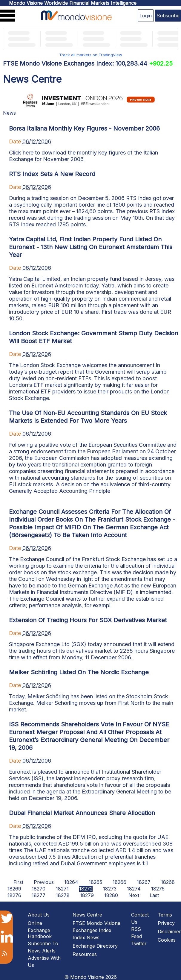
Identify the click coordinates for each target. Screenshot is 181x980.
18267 (144, 882)
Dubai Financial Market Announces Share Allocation (82, 813)
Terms (165, 915)
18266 (119, 882)
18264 (71, 882)
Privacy (166, 923)
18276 (14, 895)
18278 (63, 895)
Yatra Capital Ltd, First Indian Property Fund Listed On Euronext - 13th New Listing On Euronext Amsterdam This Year (91, 247)
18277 (39, 895)
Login (146, 16)
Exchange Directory (95, 946)
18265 (95, 882)
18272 (86, 889)
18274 (134, 889)
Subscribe (168, 16)
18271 (62, 889)
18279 (87, 895)
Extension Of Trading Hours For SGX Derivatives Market (88, 620)
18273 (110, 889)
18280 (111, 895)
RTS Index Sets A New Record (52, 174)
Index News (86, 937)
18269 (14, 889)
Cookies (167, 940)
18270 (39, 889)
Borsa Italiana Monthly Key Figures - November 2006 (84, 128)
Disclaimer (169, 931)
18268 (168, 882)
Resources (85, 954)
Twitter (139, 943)
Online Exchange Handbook (40, 930)
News (9, 113)
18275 (158, 889)
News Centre (87, 915)
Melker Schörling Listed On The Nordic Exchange (79, 672)
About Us (39, 915)
